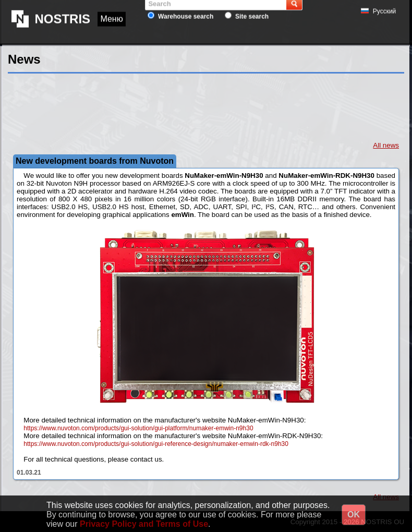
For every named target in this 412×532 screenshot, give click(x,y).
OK (354, 515)
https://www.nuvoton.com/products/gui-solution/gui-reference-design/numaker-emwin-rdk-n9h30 (156, 444)
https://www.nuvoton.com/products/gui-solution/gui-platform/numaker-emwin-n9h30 (138, 428)
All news (386, 145)
